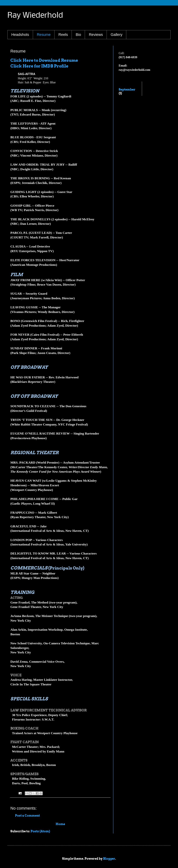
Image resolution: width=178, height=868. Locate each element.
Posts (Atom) (40, 831)
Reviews (96, 35)
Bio (78, 35)
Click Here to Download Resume (44, 60)
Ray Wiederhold (35, 16)
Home (60, 824)
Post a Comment (27, 816)
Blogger (109, 859)
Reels (63, 35)
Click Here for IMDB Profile (39, 66)
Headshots (20, 35)
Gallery (117, 35)
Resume (44, 35)
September (127, 90)
